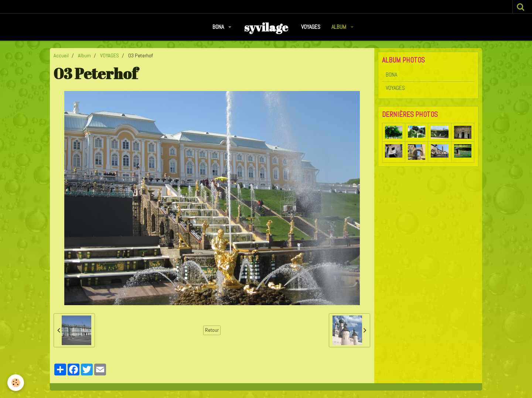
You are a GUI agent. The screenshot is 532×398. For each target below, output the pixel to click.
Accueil (61, 55)
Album (340, 27)
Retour (212, 330)
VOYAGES (311, 27)
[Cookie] (16, 383)
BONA (219, 27)
